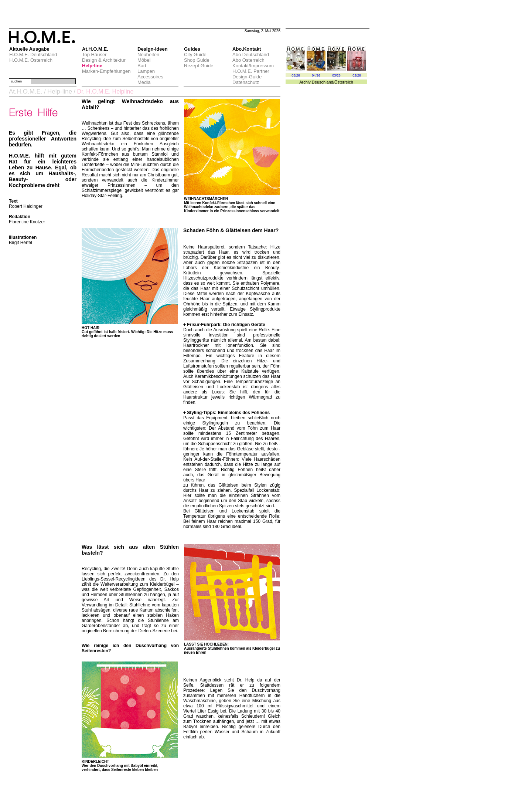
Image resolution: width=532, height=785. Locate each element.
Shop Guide (197, 60)
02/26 (357, 75)
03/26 (336, 75)
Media (144, 82)
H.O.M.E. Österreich (31, 60)
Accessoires (150, 77)
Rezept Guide (199, 66)
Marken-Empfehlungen (106, 71)
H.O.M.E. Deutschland (33, 55)
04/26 (316, 75)
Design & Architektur (104, 60)
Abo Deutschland (251, 55)
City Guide (195, 55)
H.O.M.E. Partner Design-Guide (251, 74)
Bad (142, 66)
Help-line (92, 66)
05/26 (296, 75)
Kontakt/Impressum (253, 66)
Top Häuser (94, 55)
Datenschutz (246, 82)
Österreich (344, 82)
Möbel (144, 60)
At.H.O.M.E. (26, 92)
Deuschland (323, 82)
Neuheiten (148, 55)
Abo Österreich (248, 60)
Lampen (146, 71)
